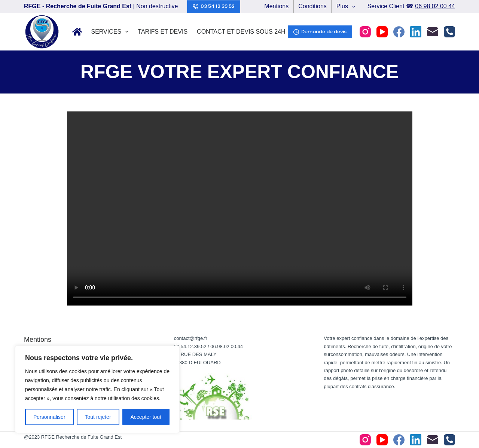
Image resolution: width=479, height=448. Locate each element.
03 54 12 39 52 (214, 6)
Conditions (312, 6)
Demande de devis (320, 32)
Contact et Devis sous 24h (241, 32)
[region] (97, 389)
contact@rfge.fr (191, 338)
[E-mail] (433, 32)
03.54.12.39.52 (190, 346)
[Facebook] (399, 32)
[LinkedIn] (416, 32)
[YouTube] (382, 32)
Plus (347, 7)
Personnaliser (49, 417)
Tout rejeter (98, 417)
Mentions (276, 6)
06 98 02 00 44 (435, 6)
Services (112, 32)
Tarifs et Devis (163, 32)
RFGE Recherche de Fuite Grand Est (81, 437)
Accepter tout (146, 417)
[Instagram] (365, 32)
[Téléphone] (449, 32)
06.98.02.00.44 (227, 346)
